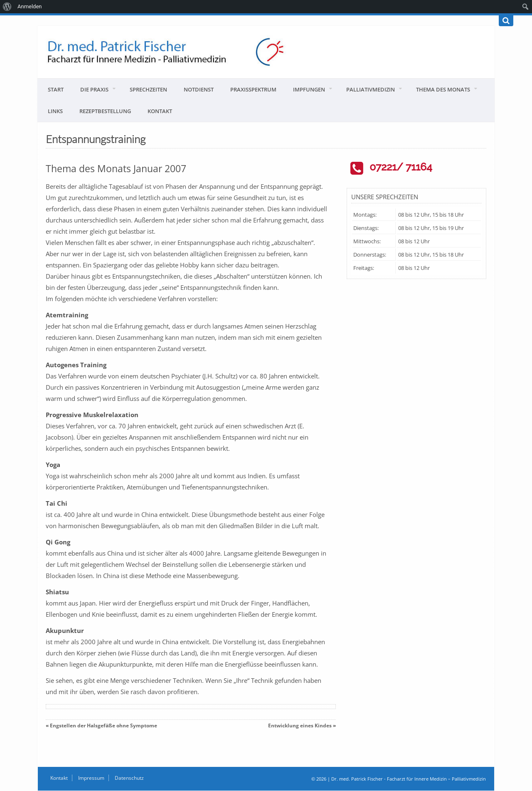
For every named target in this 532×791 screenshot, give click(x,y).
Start (56, 89)
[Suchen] (506, 21)
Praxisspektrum (253, 89)
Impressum (91, 778)
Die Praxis (94, 89)
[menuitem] (7, 7)
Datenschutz (129, 778)
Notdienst (199, 89)
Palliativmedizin (371, 89)
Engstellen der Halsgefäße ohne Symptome (103, 725)
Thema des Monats (443, 89)
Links (55, 111)
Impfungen (309, 89)
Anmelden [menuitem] (30, 6)
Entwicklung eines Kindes (300, 725)
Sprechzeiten (148, 89)
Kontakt (160, 111)
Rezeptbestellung (105, 111)
